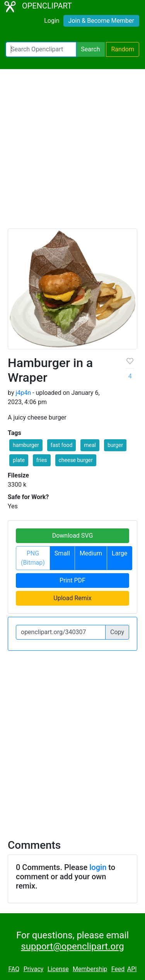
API (132, 969)
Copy (117, 632)
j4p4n (23, 393)
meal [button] (90, 445)
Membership (90, 969)
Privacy (34, 969)
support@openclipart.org (72, 946)
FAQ (14, 969)
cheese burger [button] (76, 460)
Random (123, 49)
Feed (118, 969)
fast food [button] (62, 445)
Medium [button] (91, 553)
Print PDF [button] (72, 580)
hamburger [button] (26, 445)
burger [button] (115, 445)
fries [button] (42, 460)
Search (90, 49)
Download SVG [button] (73, 536)
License (58, 969)
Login (52, 21)
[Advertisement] (72, 152)
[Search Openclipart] (41, 49)
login (98, 867)
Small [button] (62, 553)
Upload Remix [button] (72, 598)
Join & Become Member (101, 21)
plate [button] (19, 460)
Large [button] (119, 553)
